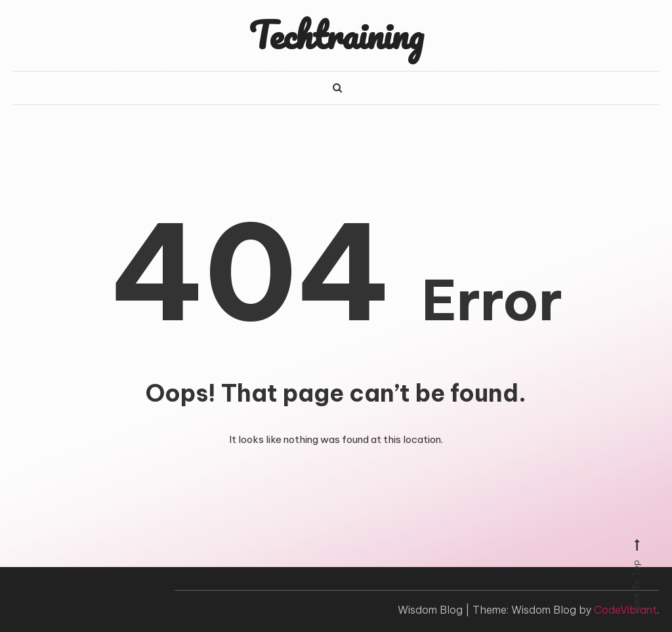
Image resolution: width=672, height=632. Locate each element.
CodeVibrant (625, 610)
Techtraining (336, 35)
